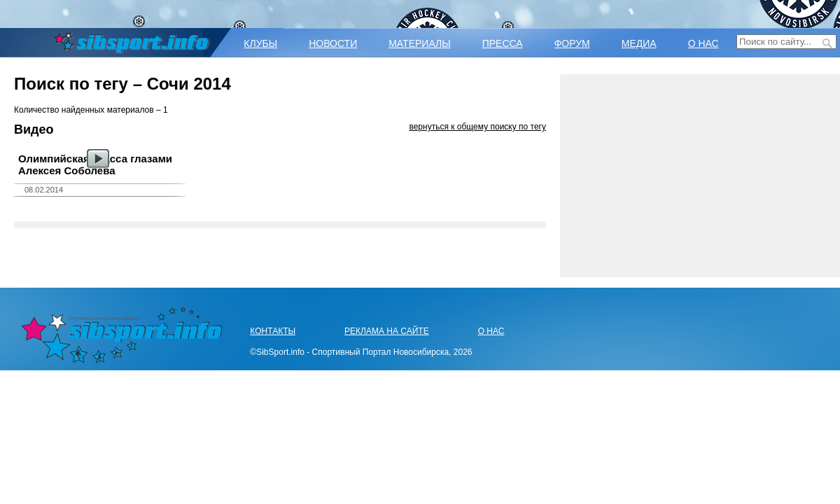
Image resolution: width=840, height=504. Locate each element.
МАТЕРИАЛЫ (419, 43)
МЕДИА (639, 43)
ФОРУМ (572, 43)
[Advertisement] (700, 176)
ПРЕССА (503, 43)
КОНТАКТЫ (273, 331)
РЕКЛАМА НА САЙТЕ (387, 331)
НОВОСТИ (333, 43)
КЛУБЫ (260, 43)
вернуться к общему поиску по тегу (477, 127)
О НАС (703, 43)
